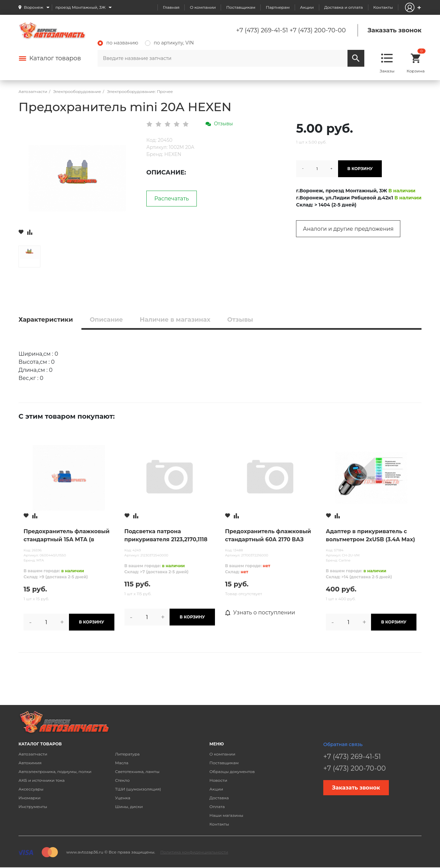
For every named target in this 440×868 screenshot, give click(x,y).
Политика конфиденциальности (194, 852)
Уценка (123, 798)
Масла (122, 763)
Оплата (217, 807)
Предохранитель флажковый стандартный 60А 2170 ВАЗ (268, 535)
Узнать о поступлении (260, 613)
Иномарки (30, 798)
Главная (171, 7)
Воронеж (34, 7)
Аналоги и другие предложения (348, 229)
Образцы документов (232, 771)
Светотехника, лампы (137, 771)
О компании (203, 7)
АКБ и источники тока (42, 780)
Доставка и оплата (344, 7)
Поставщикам (241, 7)
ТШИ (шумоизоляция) (138, 789)
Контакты (383, 7)
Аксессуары (31, 789)
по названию (118, 43)
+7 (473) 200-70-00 (318, 30)
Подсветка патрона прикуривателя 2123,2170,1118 (166, 535)
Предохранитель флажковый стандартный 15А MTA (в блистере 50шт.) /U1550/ (67, 536)
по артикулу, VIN (169, 43)
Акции (307, 7)
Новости (218, 780)
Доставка (219, 798)
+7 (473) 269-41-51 (262, 30)
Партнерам (278, 7)
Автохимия (30, 763)
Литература (127, 754)
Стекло (122, 780)
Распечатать (172, 199)
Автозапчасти (33, 754)
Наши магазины (227, 815)
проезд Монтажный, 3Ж (81, 7)
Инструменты (33, 807)
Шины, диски (129, 807)
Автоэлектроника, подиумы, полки (55, 771)
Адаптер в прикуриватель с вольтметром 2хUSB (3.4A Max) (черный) (371, 536)
